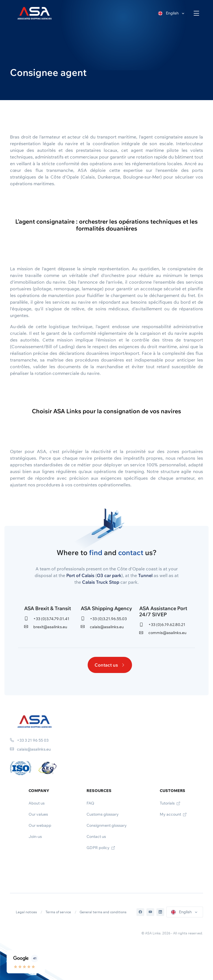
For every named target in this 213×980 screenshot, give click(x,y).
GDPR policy (101, 848)
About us (37, 803)
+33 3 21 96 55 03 (29, 740)
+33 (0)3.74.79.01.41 (47, 619)
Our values (38, 814)
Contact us (110, 665)
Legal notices (26, 912)
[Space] (35, 721)
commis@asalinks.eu (163, 633)
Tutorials (170, 803)
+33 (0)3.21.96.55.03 (104, 619)
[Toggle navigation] (196, 13)
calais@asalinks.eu (102, 627)
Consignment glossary (107, 825)
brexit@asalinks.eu (46, 627)
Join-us (35, 837)
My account (173, 814)
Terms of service (58, 912)
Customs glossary (103, 814)
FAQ (90, 803)
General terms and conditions (103, 912)
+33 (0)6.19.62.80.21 (162, 625)
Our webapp (40, 825)
